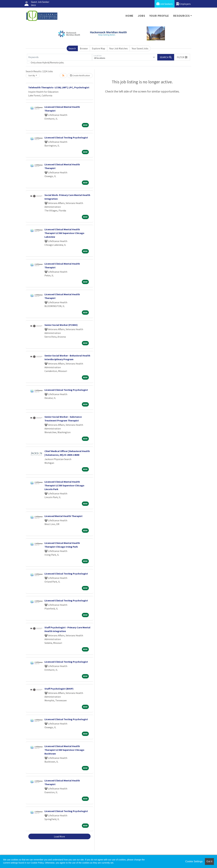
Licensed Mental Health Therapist (63, 516)
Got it (209, 861)
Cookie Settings (194, 861)
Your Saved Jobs (140, 48)
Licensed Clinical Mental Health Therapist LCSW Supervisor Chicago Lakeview (64, 233)
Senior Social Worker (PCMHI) (61, 325)
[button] (182, 57)
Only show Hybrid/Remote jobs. (47, 62)
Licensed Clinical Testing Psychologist (66, 137)
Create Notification (80, 75)
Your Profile (159, 16)
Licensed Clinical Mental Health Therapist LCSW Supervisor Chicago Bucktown (64, 750)
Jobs (141, 16)
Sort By (32, 75)
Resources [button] (181, 16)
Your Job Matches (118, 48)
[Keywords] (60, 57)
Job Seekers (165, 4)
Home (130, 16)
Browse (84, 48)
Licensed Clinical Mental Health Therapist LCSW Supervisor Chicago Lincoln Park (64, 485)
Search (72, 48)
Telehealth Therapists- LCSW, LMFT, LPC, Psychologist (59, 87)
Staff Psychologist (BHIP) (59, 689)
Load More (59, 836)
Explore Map (99, 48)
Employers (184, 4)
